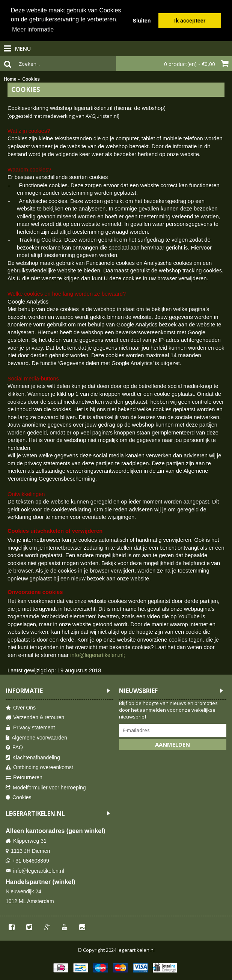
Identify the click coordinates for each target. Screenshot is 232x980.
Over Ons (21, 708)
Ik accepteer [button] (190, 21)
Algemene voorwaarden (36, 738)
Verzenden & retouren (35, 718)
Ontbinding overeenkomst (39, 767)
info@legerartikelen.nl (35, 871)
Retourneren (24, 778)
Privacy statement (30, 728)
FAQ (14, 748)
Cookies (19, 797)
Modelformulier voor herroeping (46, 788)
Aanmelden (172, 744)
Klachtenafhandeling (33, 758)
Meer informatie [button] (33, 29)
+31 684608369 (27, 861)
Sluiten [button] (142, 21)
